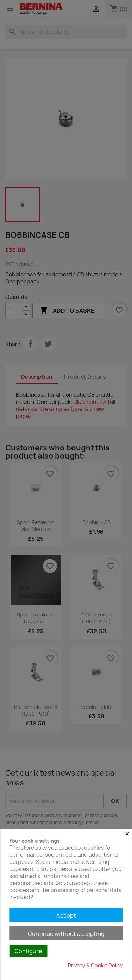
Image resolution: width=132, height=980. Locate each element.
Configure (28, 951)
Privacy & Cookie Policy (95, 965)
